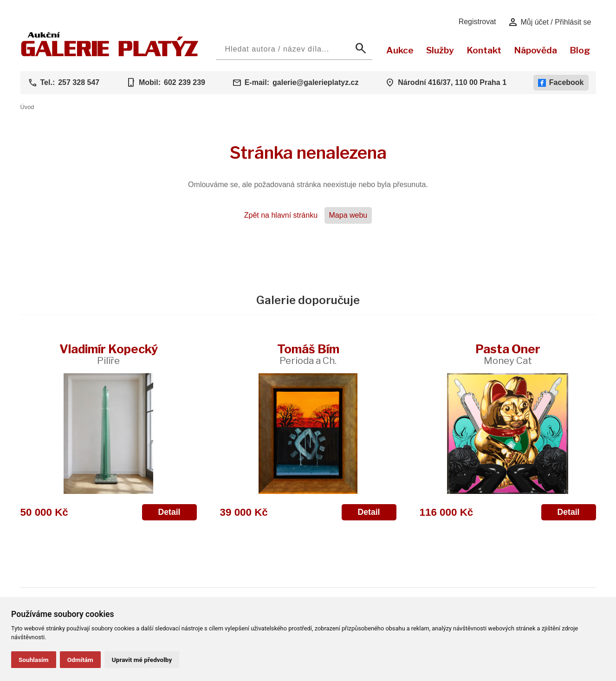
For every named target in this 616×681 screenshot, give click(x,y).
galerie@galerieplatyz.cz (315, 82)
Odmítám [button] (80, 660)
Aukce (400, 50)
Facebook (561, 83)
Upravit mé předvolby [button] (142, 660)
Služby (440, 50)
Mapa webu (348, 215)
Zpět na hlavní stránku (281, 215)
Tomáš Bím (308, 354)
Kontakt (484, 50)
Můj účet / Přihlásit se (549, 22)
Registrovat (477, 22)
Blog (580, 50)
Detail (169, 512)
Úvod (27, 107)
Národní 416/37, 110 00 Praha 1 (452, 82)
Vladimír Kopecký (109, 354)
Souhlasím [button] (34, 660)
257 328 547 (79, 82)
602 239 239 (185, 82)
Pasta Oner (508, 354)
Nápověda (535, 50)
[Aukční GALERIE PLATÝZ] (110, 54)
